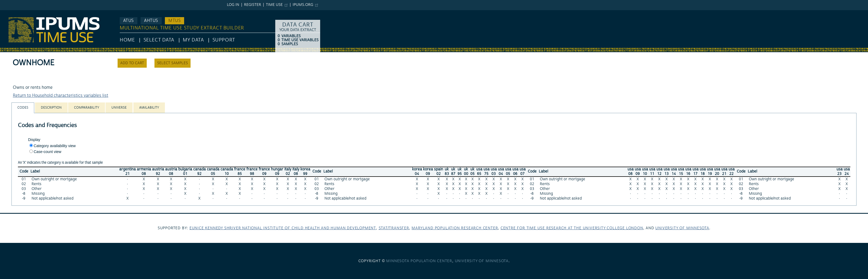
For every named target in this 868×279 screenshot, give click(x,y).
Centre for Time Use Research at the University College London (572, 228)
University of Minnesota (682, 228)
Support (224, 40)
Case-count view (48, 152)
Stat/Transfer (394, 228)
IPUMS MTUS (13, 13)
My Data (193, 40)
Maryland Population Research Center (455, 228)
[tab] (23, 108)
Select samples (173, 63)
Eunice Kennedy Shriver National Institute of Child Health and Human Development (283, 228)
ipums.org (303, 5)
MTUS (175, 21)
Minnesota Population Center (419, 261)
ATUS (129, 21)
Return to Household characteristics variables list (61, 95)
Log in (233, 5)
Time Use (274, 5)
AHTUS (151, 21)
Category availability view (55, 146)
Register (253, 5)
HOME (127, 40)
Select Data (159, 40)
